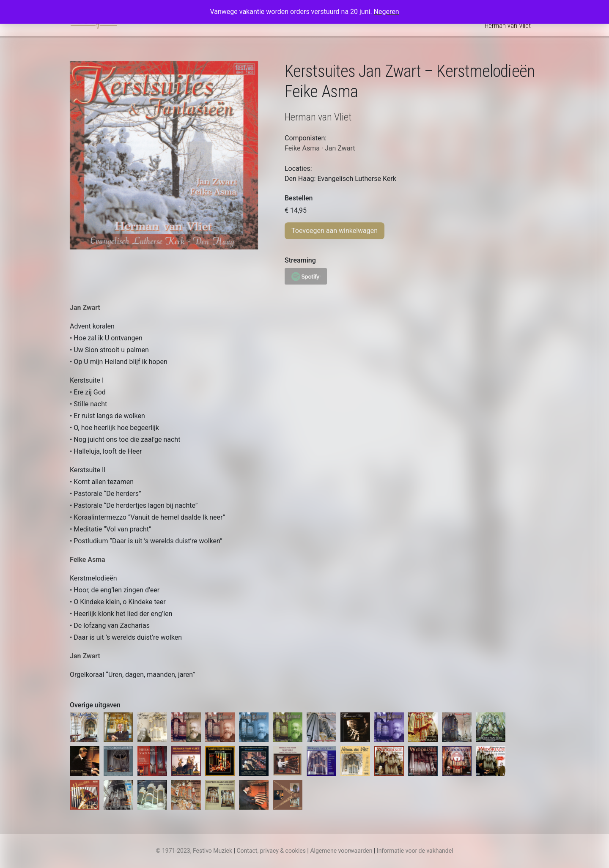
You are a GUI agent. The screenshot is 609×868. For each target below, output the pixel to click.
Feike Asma (88, 560)
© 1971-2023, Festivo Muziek (194, 851)
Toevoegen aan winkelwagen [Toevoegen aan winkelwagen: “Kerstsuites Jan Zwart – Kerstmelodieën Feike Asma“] (335, 231)
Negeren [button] (387, 12)
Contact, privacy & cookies (271, 851)
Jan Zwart (85, 308)
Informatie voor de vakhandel (415, 851)
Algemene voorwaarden (341, 851)
